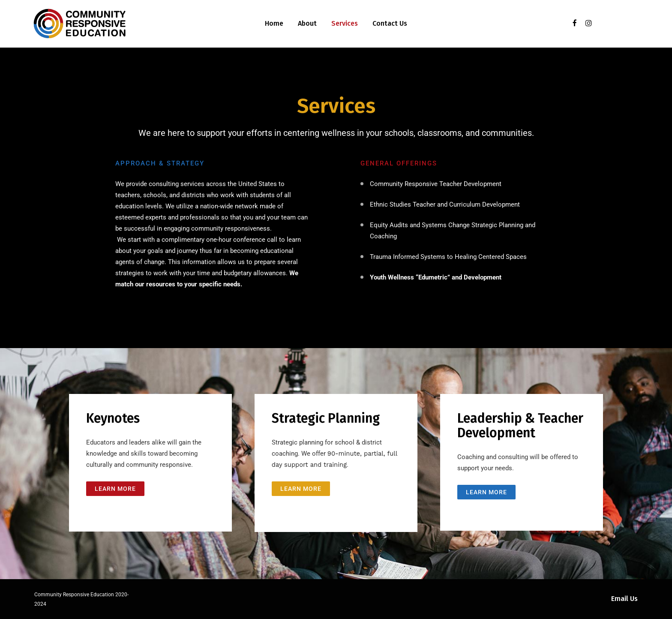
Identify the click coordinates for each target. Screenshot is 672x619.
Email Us (624, 599)
